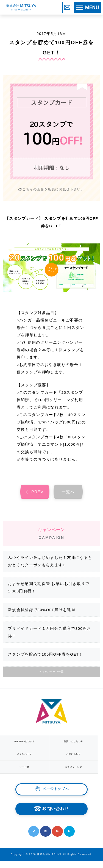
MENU (101, 6)
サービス (26, 773)
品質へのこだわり (77, 744)
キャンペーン (26, 759)
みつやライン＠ (77, 773)
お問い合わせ (72, 6)
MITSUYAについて (26, 744)
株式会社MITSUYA (21, 7)
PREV (38, 493)
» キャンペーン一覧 (51, 674)
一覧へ (68, 493)
